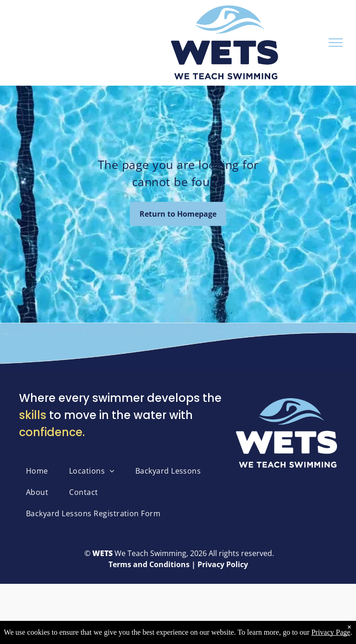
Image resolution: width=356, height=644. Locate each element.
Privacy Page (331, 632)
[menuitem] (41, 471)
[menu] (336, 43)
